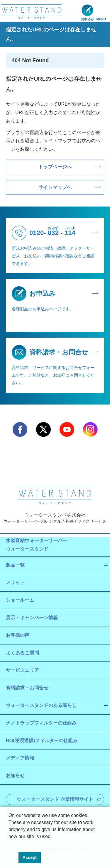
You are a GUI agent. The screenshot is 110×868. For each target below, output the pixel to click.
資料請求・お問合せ (27, 688)
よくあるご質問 (22, 653)
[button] (9, 844)
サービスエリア (22, 670)
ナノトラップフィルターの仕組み (41, 723)
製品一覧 (15, 565)
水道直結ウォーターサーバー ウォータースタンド (37, 545)
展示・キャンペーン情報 (32, 618)
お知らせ (15, 775)
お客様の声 (18, 635)
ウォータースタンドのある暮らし (41, 705)
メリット (15, 582)
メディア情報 (20, 758)
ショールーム (20, 600)
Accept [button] (30, 857)
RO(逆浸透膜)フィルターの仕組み (42, 741)
